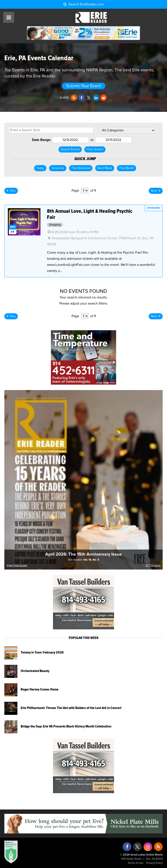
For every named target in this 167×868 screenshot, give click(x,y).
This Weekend (81, 168)
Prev (11, 191)
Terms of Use (135, 863)
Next (156, 191)
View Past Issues (17, 566)
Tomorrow (58, 168)
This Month (127, 168)
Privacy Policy (154, 863)
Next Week (105, 168)
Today (40, 168)
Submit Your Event (83, 86)
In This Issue (153, 566)
